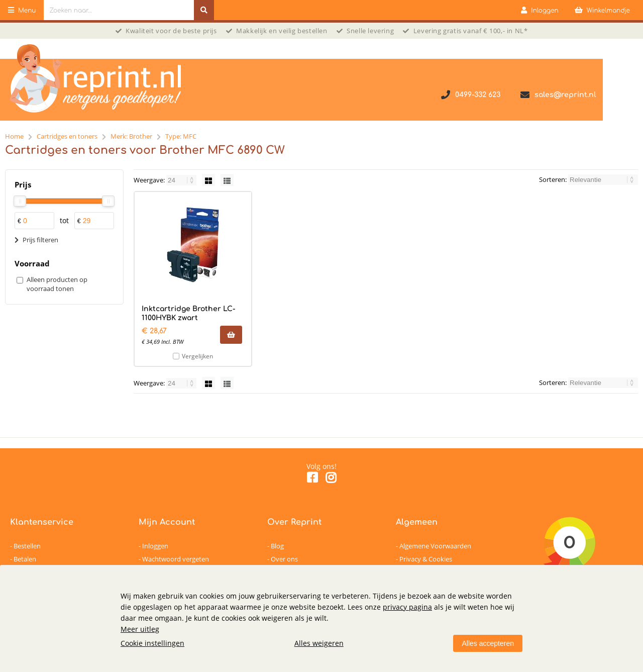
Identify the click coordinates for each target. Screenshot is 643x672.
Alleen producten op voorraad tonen (57, 284)
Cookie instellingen (152, 643)
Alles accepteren (488, 643)
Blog (277, 546)
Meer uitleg (140, 629)
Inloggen (155, 546)
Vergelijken (197, 356)
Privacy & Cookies (426, 559)
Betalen (25, 559)
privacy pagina (407, 607)
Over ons (284, 559)
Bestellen (27, 546)
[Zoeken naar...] (204, 10)
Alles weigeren (319, 643)
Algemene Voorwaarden (435, 546)
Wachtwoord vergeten (176, 559)
